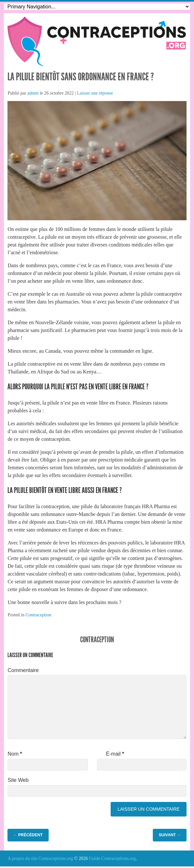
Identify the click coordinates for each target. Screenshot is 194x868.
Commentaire (23, 670)
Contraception (38, 615)
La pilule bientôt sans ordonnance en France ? (81, 77)
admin (33, 93)
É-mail (115, 754)
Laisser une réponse (95, 93)
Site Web (18, 780)
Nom (15, 754)
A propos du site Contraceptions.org (40, 858)
